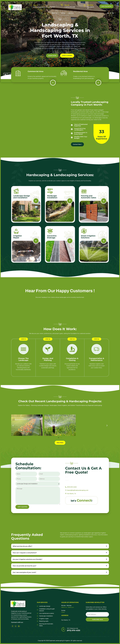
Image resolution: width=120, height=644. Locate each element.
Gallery (63, 13)
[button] (13, 425)
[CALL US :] (62, 5)
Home (46, 13)
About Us (54, 13)
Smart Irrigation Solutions (88, 237)
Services (71, 13)
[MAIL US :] (31, 5)
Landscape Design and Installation (22, 197)
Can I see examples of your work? (24, 572)
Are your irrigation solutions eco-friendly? (27, 559)
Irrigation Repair (18, 237)
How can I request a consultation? (25, 553)
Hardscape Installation (52, 197)
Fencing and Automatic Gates (89, 197)
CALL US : (67, 5)
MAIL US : (36, 5)
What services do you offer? (22, 546)
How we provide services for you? (24, 566)
